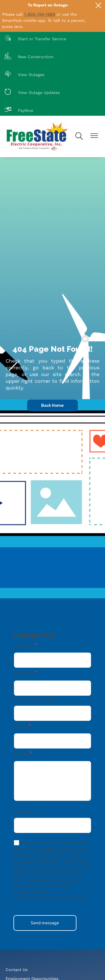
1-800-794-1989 (40, 14)
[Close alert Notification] (98, 5)
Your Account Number (35, 699)
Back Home (53, 405)
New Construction (29, 57)
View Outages (24, 75)
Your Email (24, 673)
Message (22, 754)
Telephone (23, 811)
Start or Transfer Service (35, 39)
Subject (21, 726)
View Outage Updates (32, 93)
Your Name (24, 645)
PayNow (19, 110)
